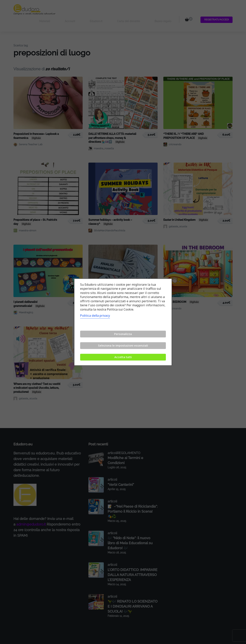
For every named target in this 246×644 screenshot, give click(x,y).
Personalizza (123, 334)
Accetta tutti (123, 357)
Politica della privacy (95, 316)
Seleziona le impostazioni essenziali (123, 345)
